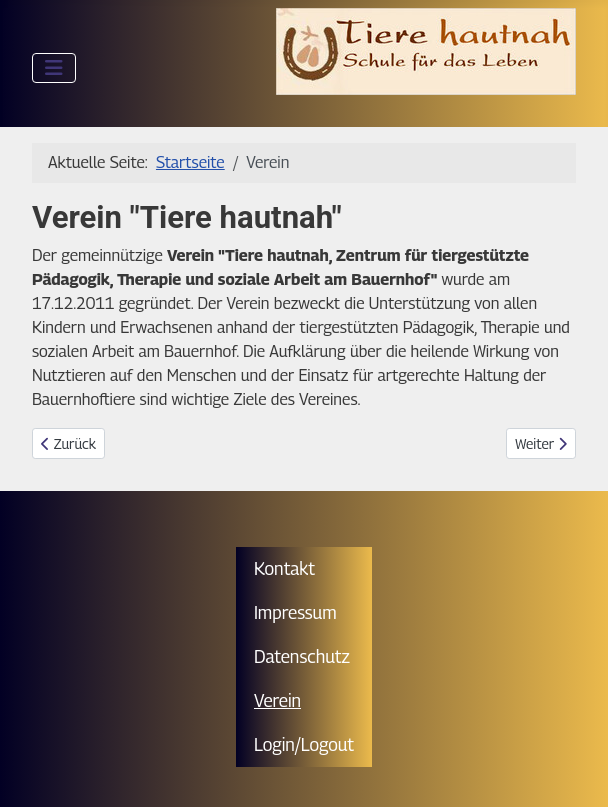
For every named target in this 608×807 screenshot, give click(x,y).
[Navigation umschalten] (54, 68)
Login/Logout (304, 744)
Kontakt (284, 568)
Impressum (295, 612)
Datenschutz (302, 656)
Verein (277, 700)
